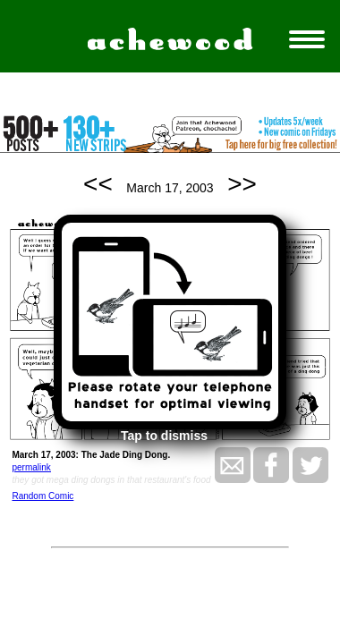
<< (98, 184)
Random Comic (42, 496)
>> (242, 184)
